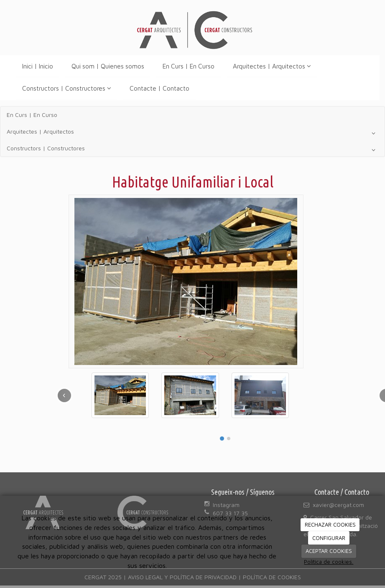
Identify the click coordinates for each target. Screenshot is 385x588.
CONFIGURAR (329, 538)
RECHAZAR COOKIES (330, 525)
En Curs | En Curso (189, 66)
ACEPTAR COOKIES (329, 551)
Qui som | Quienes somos (108, 66)
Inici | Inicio (38, 66)
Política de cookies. (329, 562)
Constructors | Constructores (67, 88)
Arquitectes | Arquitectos (272, 66)
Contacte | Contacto (159, 88)
